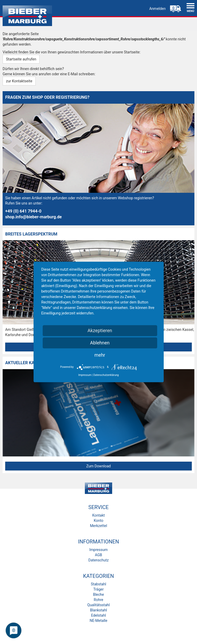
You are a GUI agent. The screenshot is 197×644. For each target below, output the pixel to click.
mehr (100, 355)
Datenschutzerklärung (106, 375)
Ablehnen (100, 343)
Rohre (98, 600)
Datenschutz (98, 560)
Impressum (98, 550)
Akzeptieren (100, 330)
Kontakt (98, 515)
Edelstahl (98, 615)
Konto (98, 521)
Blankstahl (98, 610)
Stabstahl (98, 584)
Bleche (98, 595)
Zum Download (98, 466)
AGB (98, 555)
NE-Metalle (99, 621)
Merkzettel (99, 526)
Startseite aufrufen (21, 59)
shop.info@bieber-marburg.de (33, 217)
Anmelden (157, 9)
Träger (99, 589)
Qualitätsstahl (98, 605)
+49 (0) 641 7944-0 (23, 211)
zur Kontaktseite (19, 81)
